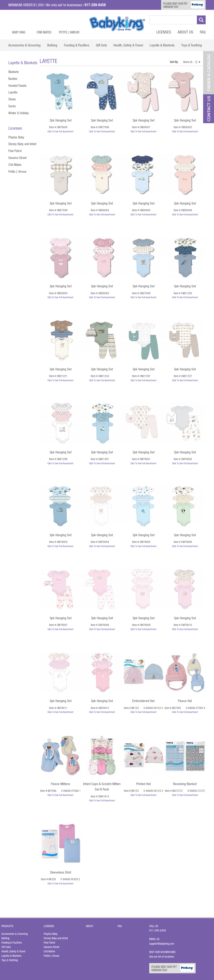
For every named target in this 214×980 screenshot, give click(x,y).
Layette (13, 92)
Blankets (14, 72)
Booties (13, 79)
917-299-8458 (158, 930)
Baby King (19, 32)
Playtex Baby (16, 137)
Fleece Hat (185, 701)
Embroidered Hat (143, 701)
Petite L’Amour (69, 32)
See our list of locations (162, 957)
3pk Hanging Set (102, 120)
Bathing (5, 938)
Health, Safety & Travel (13, 951)
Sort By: (174, 62)
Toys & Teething (10, 960)
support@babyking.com (162, 944)
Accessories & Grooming (15, 934)
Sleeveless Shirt (61, 872)
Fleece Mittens (60, 784)
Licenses (164, 32)
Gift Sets (6, 947)
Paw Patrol (15, 151)
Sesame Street (17, 158)
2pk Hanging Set (61, 120)
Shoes (12, 99)
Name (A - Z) (190, 62)
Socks (12, 106)
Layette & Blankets (11, 956)
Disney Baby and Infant (22, 144)
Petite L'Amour (17, 171)
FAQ (203, 32)
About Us (185, 32)
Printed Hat (143, 784)
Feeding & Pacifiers (12, 943)
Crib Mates (44, 32)
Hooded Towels (17, 86)
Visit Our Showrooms (163, 952)
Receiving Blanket (185, 784)
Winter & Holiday (19, 113)
